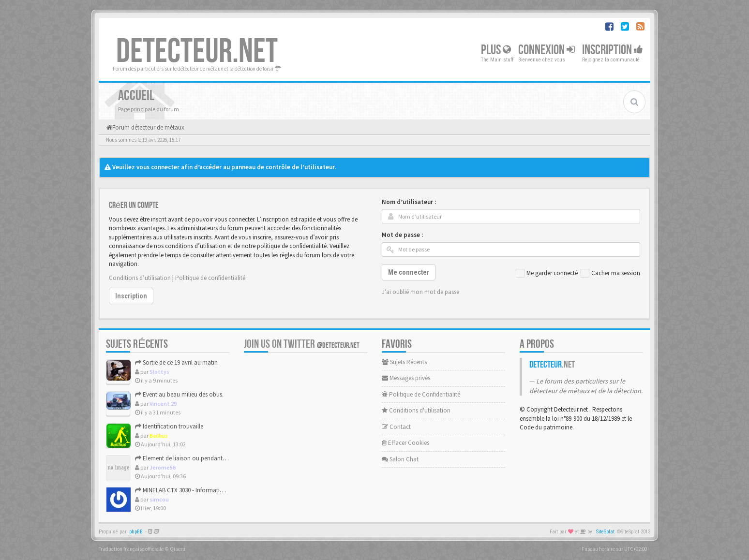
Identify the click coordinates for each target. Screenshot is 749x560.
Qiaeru (178, 549)
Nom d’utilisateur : (409, 202)
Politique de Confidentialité (421, 394)
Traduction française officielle (131, 549)
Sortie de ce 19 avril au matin (176, 362)
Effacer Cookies (405, 443)
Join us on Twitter (302, 344)
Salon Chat (400, 459)
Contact (396, 427)
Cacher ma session (610, 273)
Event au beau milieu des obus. (179, 394)
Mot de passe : (402, 235)
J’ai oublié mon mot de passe (420, 292)
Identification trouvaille (169, 426)
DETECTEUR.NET (197, 52)
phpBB (136, 532)
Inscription (613, 50)
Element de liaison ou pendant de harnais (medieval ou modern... (224, 458)
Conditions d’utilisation (140, 278)
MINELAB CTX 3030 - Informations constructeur (199, 490)
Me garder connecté (547, 273)
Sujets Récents (404, 362)
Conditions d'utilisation (416, 410)
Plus (496, 50)
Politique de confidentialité (210, 278)
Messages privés (406, 378)
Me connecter (409, 272)
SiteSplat (605, 532)
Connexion (547, 50)
